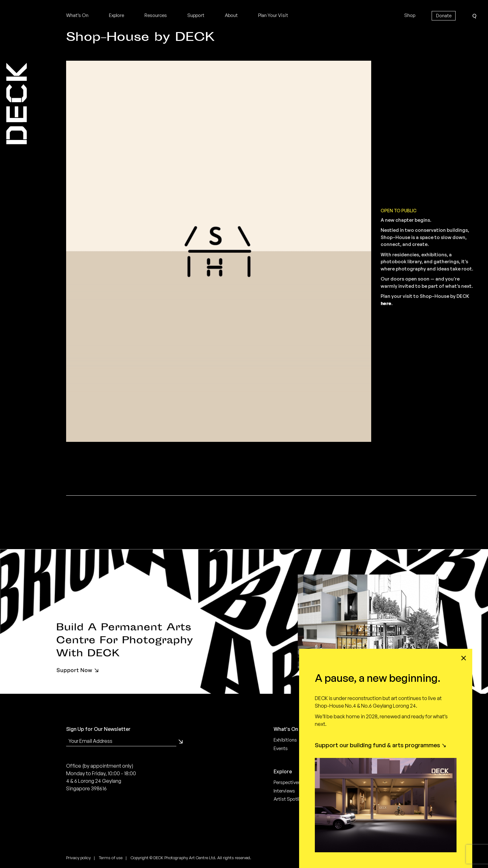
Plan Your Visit (273, 15)
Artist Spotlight (290, 799)
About (231, 15)
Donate (444, 16)
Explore (116, 15)
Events (281, 748)
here (386, 303)
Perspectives (287, 782)
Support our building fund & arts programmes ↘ (381, 745)
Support (196, 15)
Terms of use (111, 858)
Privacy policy (78, 858)
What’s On (77, 15)
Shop (410, 15)
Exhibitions (285, 740)
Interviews (284, 791)
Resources (156, 15)
